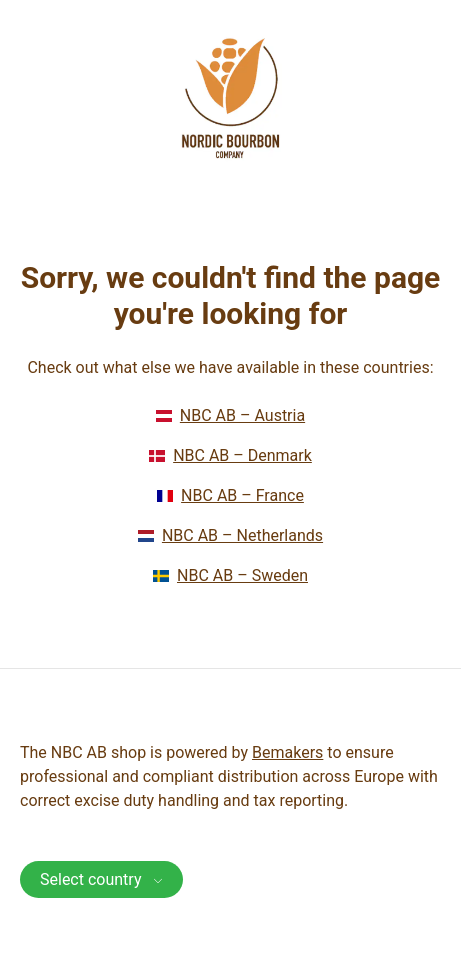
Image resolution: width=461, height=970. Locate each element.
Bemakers (287, 752)
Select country (101, 879)
